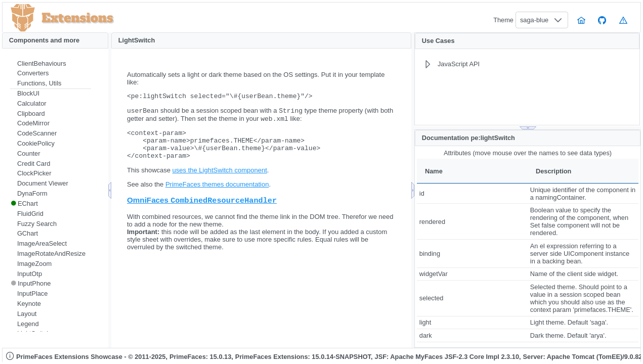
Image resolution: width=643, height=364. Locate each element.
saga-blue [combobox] (534, 20)
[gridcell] (472, 193)
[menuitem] (51, 64)
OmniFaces (202, 211)
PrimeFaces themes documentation (217, 194)
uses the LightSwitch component (220, 180)
